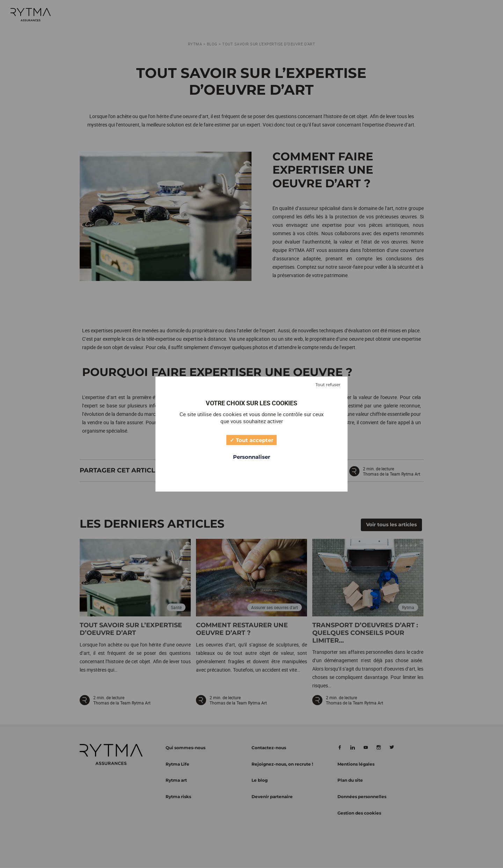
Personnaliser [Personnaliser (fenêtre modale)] (251, 457)
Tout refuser (328, 385)
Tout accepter (251, 440)
